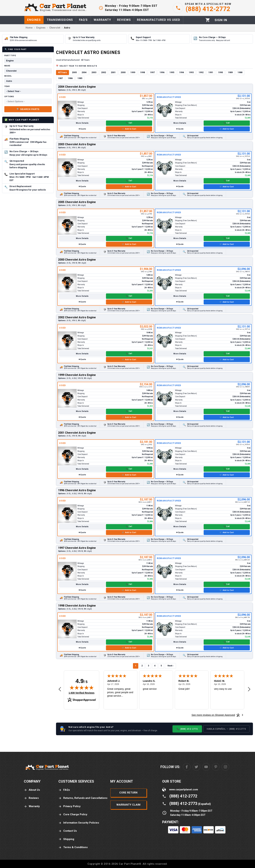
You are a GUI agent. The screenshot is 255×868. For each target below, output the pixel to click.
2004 (84, 72)
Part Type (10, 56)
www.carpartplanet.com (184, 789)
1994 (182, 72)
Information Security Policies (79, 823)
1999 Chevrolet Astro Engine (77, 375)
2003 (94, 72)
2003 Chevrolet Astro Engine (77, 144)
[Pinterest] (216, 767)
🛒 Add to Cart (129, 129)
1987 (60, 78)
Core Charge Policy (73, 814)
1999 (133, 72)
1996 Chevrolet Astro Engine (77, 490)
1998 (142, 72)
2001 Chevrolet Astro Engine (77, 433)
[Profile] (221, 20)
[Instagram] (225, 767)
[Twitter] (196, 767)
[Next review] (249, 689)
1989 (230, 72)
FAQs (64, 790)
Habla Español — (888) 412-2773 (226, 729)
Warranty (32, 806)
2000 (123, 72)
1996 (162, 72)
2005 (74, 72)
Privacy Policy (69, 806)
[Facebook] (187, 767)
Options (9, 97)
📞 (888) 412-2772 (187, 729)
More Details (82, 123)
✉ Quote (82, 129)
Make (7, 66)
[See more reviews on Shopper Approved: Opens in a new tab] (213, 715)
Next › (170, 666)
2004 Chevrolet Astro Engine (77, 87)
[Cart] (208, 20)
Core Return (128, 793)
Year (7, 86)
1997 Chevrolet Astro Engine (77, 548)
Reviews (31, 798)
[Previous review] (60, 689)
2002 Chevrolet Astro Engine (77, 317)
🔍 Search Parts (28, 109)
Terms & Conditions (73, 847)
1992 (201, 72)
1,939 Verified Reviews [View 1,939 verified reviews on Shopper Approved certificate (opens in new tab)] (82, 693)
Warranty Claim (128, 805)
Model (8, 76)
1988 (240, 72)
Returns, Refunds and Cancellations (83, 798)
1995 (172, 72)
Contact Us (68, 831)
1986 (70, 78)
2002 (104, 72)
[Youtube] (206, 767)
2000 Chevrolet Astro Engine (77, 260)
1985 (80, 78)
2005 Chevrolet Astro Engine (77, 202)
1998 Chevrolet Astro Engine (77, 606)
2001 (113, 72)
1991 (211, 72)
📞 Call (129, 123)
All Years (62, 72)
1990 (220, 72)
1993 (191, 72)
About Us (32, 790)
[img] (82, 687)
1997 (152, 72)
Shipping (66, 839)
